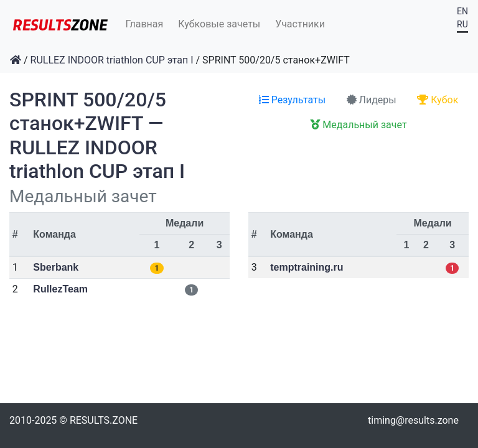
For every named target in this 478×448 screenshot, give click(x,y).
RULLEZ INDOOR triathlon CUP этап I (112, 60)
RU (462, 24)
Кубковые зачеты (219, 24)
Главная (145, 24)
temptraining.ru (307, 267)
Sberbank (56, 267)
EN (462, 11)
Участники (300, 24)
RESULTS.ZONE (104, 420)
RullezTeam (60, 289)
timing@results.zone (413, 420)
